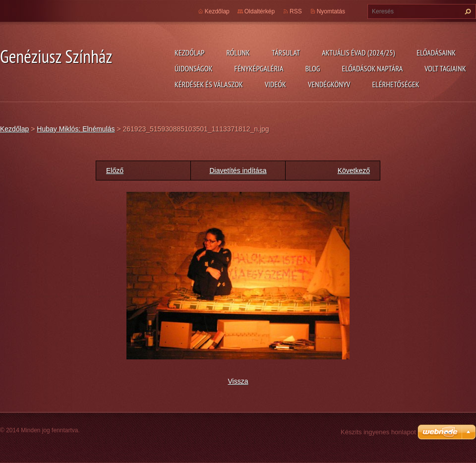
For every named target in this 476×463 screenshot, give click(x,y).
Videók (275, 84)
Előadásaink (436, 53)
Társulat (286, 53)
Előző (115, 171)
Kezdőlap (189, 53)
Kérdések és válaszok (209, 84)
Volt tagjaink (445, 68)
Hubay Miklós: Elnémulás (76, 129)
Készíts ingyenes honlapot (378, 432)
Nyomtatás (331, 11)
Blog (313, 68)
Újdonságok (194, 68)
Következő (354, 171)
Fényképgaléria (259, 68)
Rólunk (238, 53)
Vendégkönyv (329, 84)
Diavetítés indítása (238, 171)
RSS (296, 11)
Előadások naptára (373, 68)
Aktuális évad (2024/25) (358, 53)
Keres (467, 11)
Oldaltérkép (260, 11)
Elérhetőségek (396, 84)
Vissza (238, 381)
